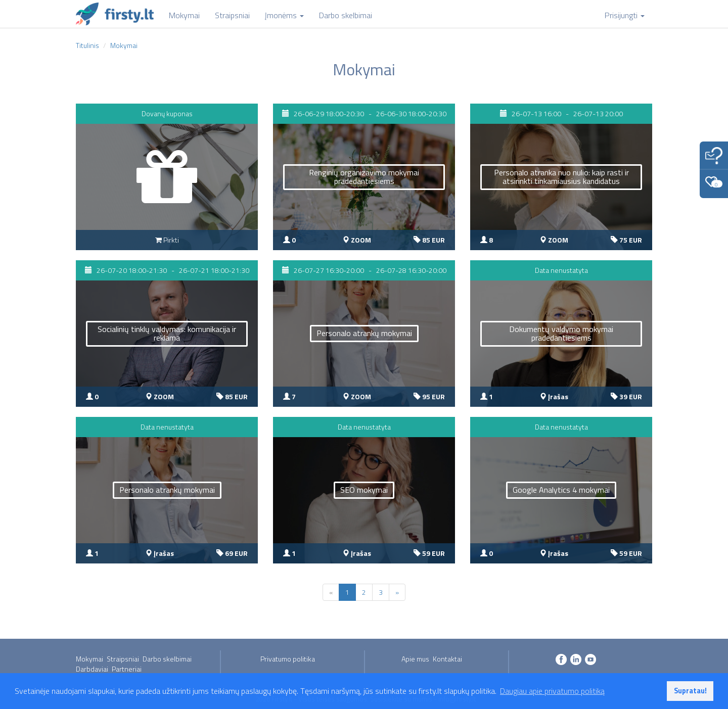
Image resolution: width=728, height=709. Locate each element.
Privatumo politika (288, 659)
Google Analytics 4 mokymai (561, 490)
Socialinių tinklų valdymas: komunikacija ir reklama (167, 334)
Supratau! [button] (690, 691)
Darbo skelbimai (167, 659)
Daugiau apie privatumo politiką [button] (552, 691)
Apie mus (415, 659)
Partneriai (127, 669)
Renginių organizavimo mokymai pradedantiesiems (364, 177)
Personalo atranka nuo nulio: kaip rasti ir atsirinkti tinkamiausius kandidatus (561, 177)
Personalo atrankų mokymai (364, 333)
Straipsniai (123, 659)
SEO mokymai (364, 490)
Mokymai (89, 659)
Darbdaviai (92, 669)
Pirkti (167, 240)
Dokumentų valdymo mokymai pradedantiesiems (561, 334)
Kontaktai (447, 659)
